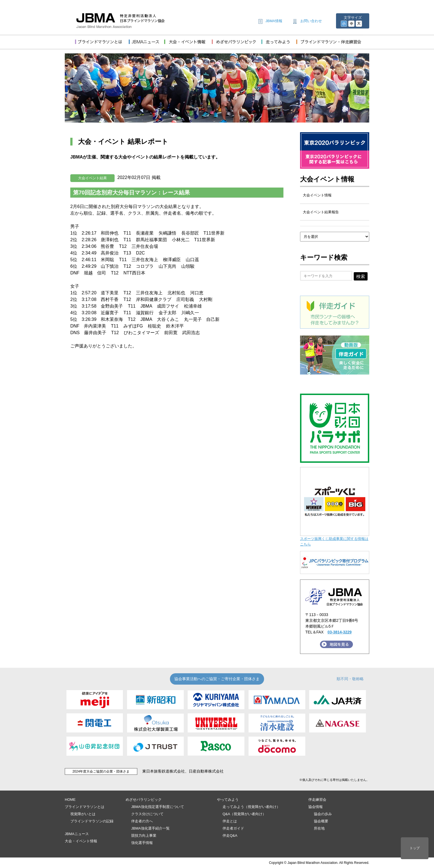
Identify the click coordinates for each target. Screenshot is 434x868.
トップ (415, 848)
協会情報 (316, 807)
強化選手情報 (142, 843)
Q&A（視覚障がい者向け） (244, 814)
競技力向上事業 (144, 835)
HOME (70, 800)
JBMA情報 (274, 21)
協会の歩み (323, 814)
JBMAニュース (77, 834)
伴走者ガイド (233, 828)
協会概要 (321, 821)
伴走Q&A (230, 835)
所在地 (319, 828)
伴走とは (230, 821)
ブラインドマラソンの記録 (92, 821)
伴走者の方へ (142, 821)
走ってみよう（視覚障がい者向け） (251, 807)
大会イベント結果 (92, 178)
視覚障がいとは (83, 814)
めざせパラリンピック (144, 800)
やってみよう (228, 800)
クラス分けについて (147, 814)
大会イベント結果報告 (321, 212)
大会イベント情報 (327, 179)
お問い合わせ (311, 21)
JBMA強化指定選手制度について (158, 807)
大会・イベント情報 (81, 841)
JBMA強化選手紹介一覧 (150, 828)
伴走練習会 (317, 800)
